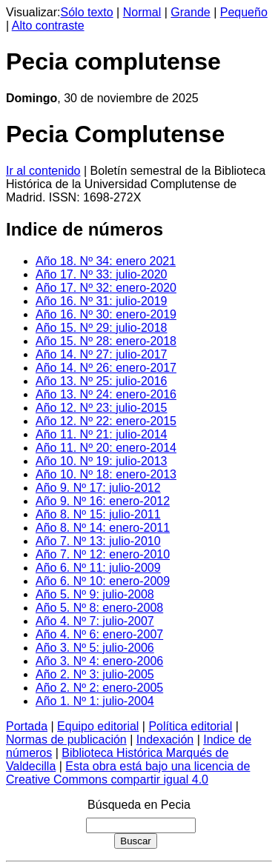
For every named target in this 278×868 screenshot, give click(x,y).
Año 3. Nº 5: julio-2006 (95, 648)
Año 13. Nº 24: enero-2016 (106, 394)
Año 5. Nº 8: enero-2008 (99, 608)
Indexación (165, 740)
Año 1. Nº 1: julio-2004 (95, 701)
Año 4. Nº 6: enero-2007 (99, 634)
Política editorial (190, 726)
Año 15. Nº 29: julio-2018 (102, 328)
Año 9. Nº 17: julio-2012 (98, 488)
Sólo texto (87, 12)
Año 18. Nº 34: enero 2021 (106, 261)
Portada (27, 726)
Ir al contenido (43, 171)
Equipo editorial (98, 726)
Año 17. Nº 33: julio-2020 (102, 274)
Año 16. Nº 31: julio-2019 (102, 301)
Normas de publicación (66, 740)
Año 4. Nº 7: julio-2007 (95, 621)
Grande (190, 12)
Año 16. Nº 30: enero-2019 (106, 314)
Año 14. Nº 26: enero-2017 (106, 368)
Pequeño (244, 12)
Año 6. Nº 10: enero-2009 (103, 581)
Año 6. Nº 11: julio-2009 (98, 568)
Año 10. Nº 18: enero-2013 (106, 474)
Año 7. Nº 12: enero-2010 (103, 554)
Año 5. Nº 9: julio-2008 (95, 594)
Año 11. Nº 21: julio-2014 (102, 434)
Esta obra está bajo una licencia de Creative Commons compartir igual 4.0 (128, 773)
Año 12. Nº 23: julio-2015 (102, 408)
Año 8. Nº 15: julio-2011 (98, 514)
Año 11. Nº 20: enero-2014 (106, 448)
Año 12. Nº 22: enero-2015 (106, 421)
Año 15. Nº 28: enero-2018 (106, 341)
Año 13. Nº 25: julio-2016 (102, 381)
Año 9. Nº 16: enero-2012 (103, 501)
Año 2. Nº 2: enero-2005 (99, 688)
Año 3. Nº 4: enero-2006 (99, 661)
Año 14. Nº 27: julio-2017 (102, 354)
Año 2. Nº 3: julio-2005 (95, 674)
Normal (142, 12)
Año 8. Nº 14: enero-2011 (103, 528)
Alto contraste (48, 26)
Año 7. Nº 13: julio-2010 (98, 541)
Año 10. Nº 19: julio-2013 (102, 461)
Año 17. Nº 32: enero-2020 (106, 288)
